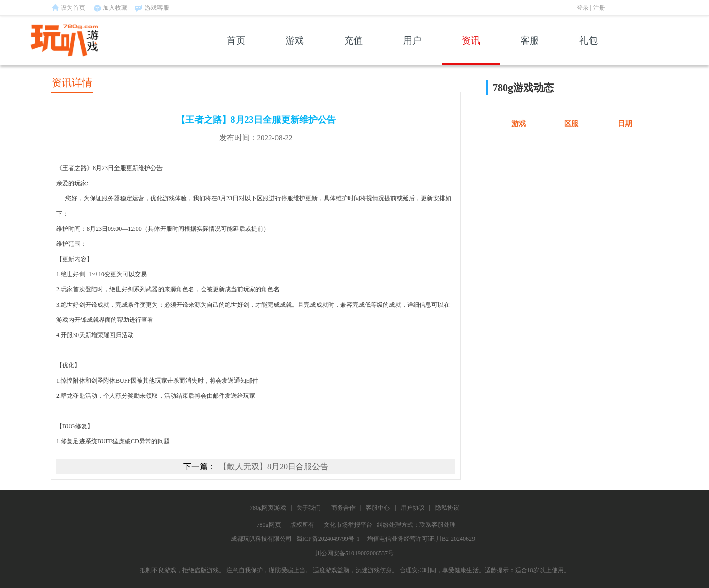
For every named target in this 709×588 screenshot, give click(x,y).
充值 (353, 50)
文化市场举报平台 (348, 525)
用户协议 (413, 508)
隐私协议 (447, 508)
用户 (412, 50)
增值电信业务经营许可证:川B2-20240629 (421, 539)
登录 (583, 8)
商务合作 (343, 508)
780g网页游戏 (268, 508)
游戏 (295, 50)
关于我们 (308, 508)
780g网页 (269, 525)
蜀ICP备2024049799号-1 (328, 539)
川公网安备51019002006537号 (354, 553)
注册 (599, 8)
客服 (530, 50)
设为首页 (73, 8)
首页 (236, 50)
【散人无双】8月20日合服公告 (273, 466)
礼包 (588, 50)
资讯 (471, 50)
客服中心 (378, 508)
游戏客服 (157, 8)
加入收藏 (115, 8)
